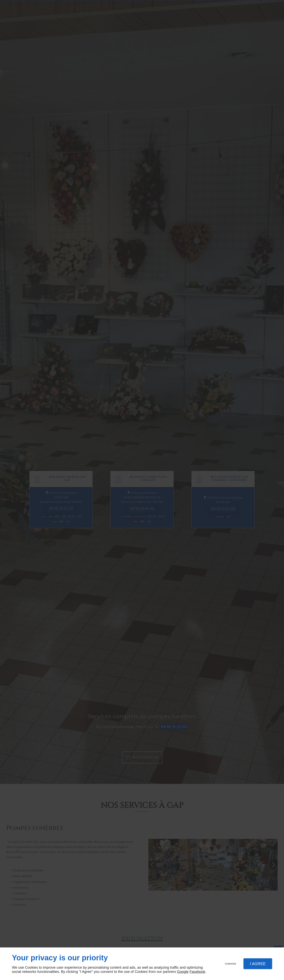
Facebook (197, 972)
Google (183, 972)
